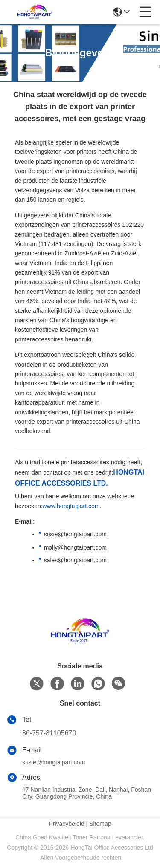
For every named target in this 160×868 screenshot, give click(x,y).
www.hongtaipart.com (71, 506)
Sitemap (100, 824)
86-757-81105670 (49, 733)
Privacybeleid (66, 824)
